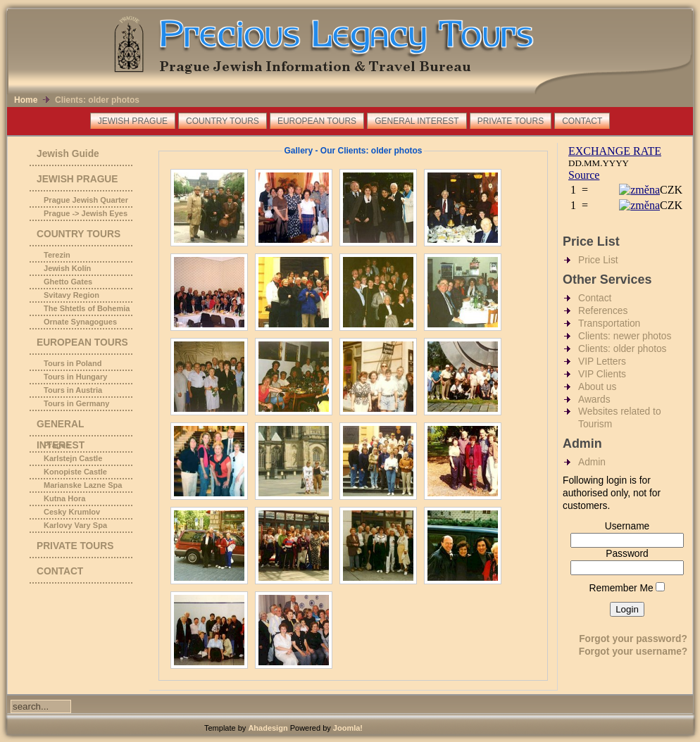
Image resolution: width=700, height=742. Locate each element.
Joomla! (348, 728)
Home (26, 100)
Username (627, 526)
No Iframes (626, 185)
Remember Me (621, 588)
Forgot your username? (633, 652)
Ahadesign (269, 728)
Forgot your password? (633, 639)
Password (627, 554)
